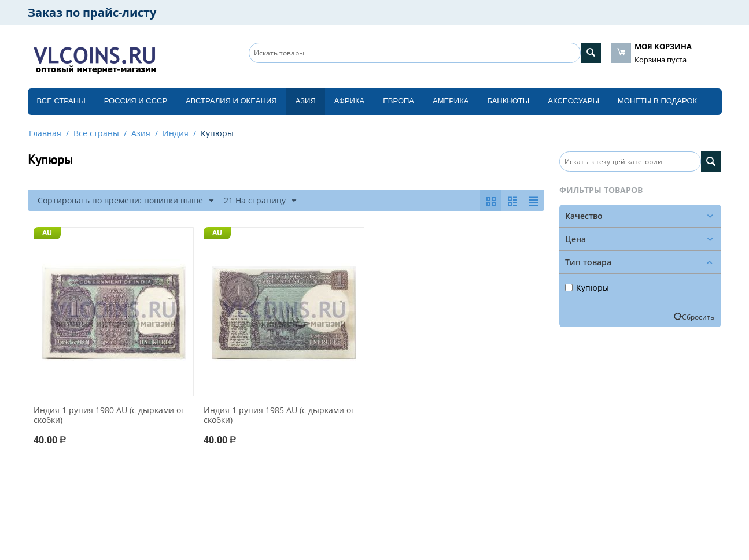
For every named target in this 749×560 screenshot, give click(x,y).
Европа (399, 101)
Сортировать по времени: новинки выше (126, 201)
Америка (451, 101)
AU (47, 233)
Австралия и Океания (231, 101)
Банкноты (508, 101)
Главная (45, 133)
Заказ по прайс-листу (92, 12)
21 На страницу (260, 201)
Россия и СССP (136, 101)
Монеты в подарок (657, 101)
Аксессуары (573, 101)
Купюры (587, 288)
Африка (349, 101)
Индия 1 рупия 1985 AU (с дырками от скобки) (279, 416)
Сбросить (698, 317)
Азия (306, 101)
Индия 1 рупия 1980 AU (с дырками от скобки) (109, 416)
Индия (176, 133)
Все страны (61, 101)
